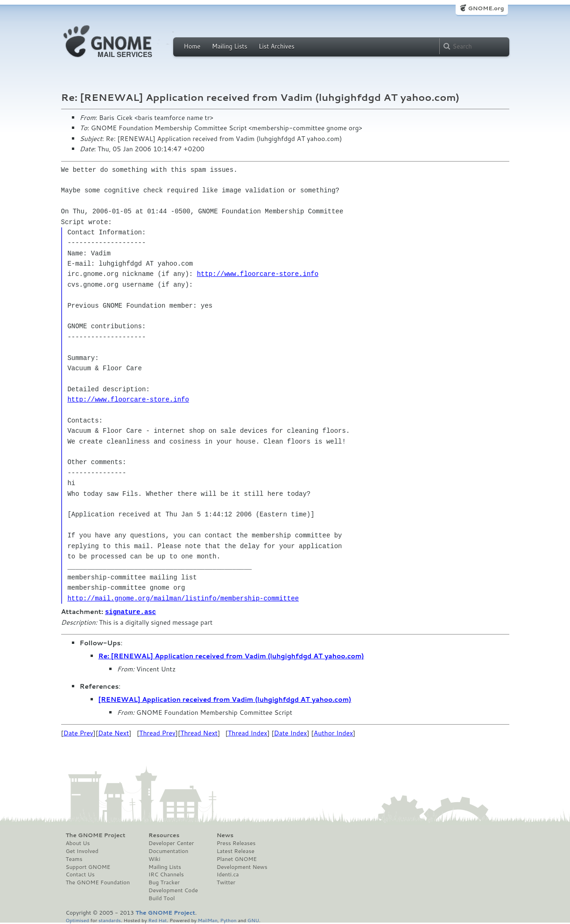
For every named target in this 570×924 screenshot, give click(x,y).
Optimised (77, 920)
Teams (74, 859)
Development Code (173, 890)
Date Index (291, 733)
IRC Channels (166, 874)
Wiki (154, 859)
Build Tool (162, 898)
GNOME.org (486, 8)
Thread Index (248, 733)
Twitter (226, 882)
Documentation (168, 851)
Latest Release (236, 851)
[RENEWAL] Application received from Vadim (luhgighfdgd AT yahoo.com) (225, 699)
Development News (242, 867)
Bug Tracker (164, 882)
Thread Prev (157, 733)
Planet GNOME (237, 859)
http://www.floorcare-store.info (258, 274)
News (225, 835)
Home (192, 46)
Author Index (333, 733)
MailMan (208, 920)
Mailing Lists (230, 46)
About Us (78, 843)
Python (229, 920)
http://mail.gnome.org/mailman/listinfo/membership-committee (183, 598)
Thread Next (199, 733)
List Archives (276, 46)
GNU (253, 920)
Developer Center (171, 843)
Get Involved (82, 851)
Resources (164, 835)
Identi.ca (228, 874)
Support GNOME (88, 867)
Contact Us (80, 874)
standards (110, 920)
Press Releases (236, 843)
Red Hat (157, 920)
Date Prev (78, 733)
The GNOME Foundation (98, 882)
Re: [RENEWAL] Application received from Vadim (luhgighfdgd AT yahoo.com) (231, 656)
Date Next (113, 733)
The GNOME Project (96, 835)
